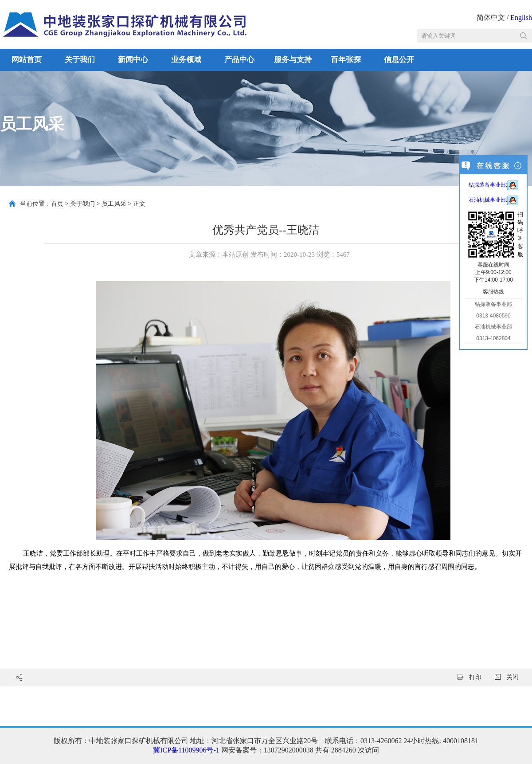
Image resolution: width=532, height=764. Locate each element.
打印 (469, 677)
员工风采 (114, 204)
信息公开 (399, 60)
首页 (57, 204)
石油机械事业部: (493, 200)
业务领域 (186, 60)
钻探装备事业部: (493, 185)
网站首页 (27, 60)
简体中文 (491, 18)
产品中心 (239, 60)
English (521, 18)
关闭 (507, 677)
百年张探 (346, 60)
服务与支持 (293, 60)
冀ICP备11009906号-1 (186, 750)
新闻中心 (133, 60)
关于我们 (80, 60)
